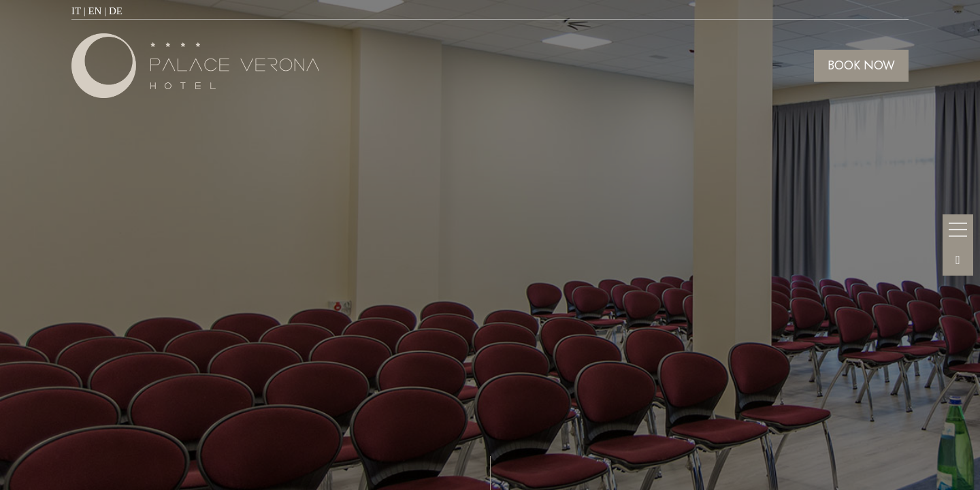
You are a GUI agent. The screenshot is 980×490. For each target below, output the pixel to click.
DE (116, 11)
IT (76, 11)
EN (95, 11)
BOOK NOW (861, 65)
